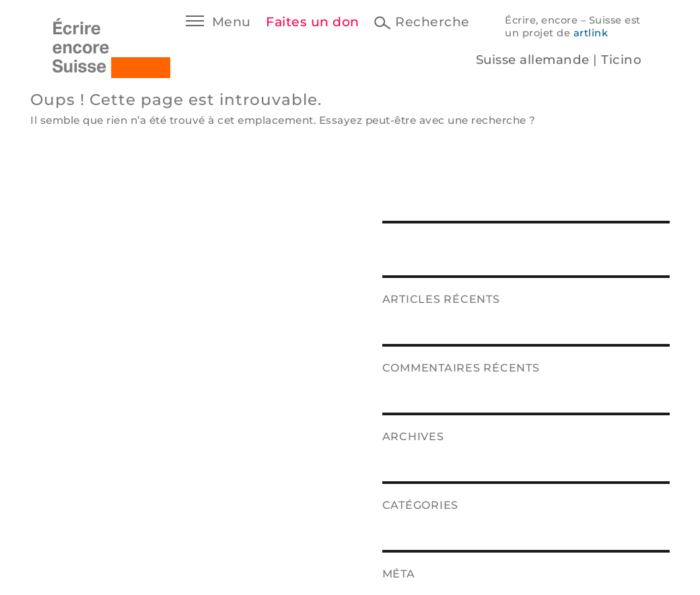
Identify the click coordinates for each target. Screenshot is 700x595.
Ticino (621, 60)
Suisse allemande (533, 60)
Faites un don (313, 22)
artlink (591, 33)
